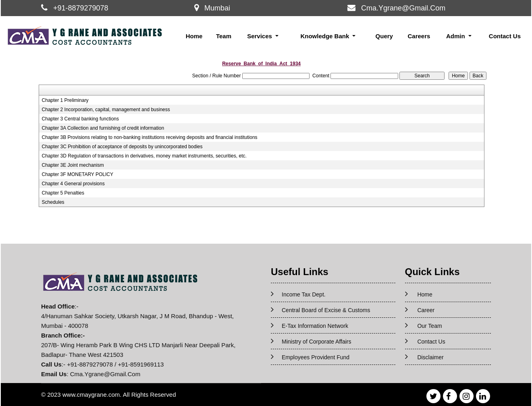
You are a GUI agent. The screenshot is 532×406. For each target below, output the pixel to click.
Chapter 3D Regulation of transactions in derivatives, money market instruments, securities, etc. (144, 156)
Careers (419, 36)
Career (426, 310)
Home (194, 36)
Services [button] (260, 36)
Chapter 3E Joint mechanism (73, 165)
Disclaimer (430, 357)
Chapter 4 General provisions (73, 184)
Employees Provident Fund (316, 357)
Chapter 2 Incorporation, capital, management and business (106, 110)
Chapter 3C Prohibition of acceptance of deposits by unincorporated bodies (122, 147)
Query (384, 36)
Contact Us (505, 36)
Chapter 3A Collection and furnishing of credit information (103, 128)
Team (224, 36)
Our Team (429, 326)
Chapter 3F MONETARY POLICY (78, 174)
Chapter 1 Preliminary (65, 100)
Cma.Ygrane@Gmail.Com (403, 8)
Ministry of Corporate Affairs (316, 342)
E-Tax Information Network (315, 326)
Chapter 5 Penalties (63, 193)
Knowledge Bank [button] (325, 36)
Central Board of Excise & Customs (326, 310)
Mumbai (217, 8)
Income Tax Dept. (304, 294)
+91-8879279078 (81, 8)
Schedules (53, 202)
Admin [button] (456, 36)
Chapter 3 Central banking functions (80, 119)
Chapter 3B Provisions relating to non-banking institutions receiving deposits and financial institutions (150, 137)
